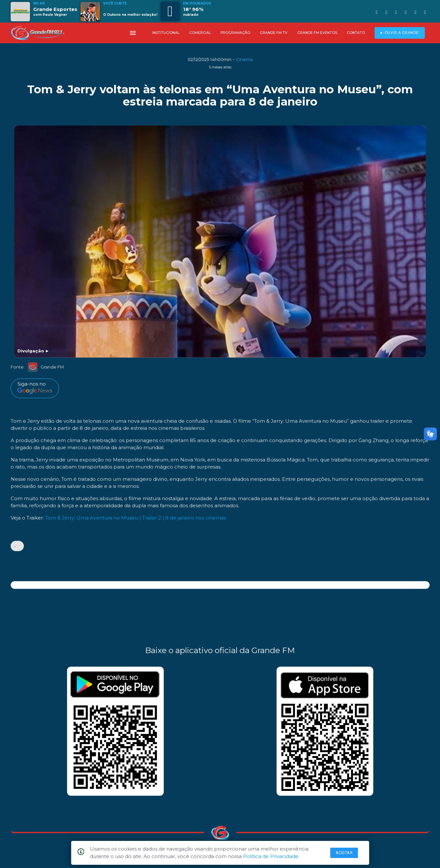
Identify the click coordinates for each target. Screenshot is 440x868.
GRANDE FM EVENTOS (317, 33)
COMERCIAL (200, 33)
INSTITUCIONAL (166, 33)
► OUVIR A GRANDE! (400, 33)
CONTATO (356, 33)
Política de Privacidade (271, 856)
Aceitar (344, 853)
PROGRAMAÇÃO (235, 33)
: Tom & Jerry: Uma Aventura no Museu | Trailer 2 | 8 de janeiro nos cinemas (134, 518)
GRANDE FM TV (274, 33)
